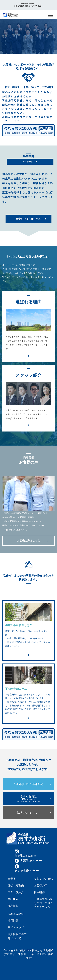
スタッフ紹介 (16, 892)
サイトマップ (16, 928)
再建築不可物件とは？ (19, 625)
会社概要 (13, 899)
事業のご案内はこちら (28, 219)
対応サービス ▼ (30, 162)
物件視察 (39, 892)
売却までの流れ (43, 879)
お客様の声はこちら (28, 541)
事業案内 (13, 879)
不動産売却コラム (16, 689)
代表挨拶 (13, 906)
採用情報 (13, 921)
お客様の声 (41, 886)
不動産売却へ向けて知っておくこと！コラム (43, 903)
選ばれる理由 (16, 886)
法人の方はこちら (28, 813)
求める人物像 (16, 914)
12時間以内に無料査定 (28, 784)
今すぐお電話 (28, 799)
